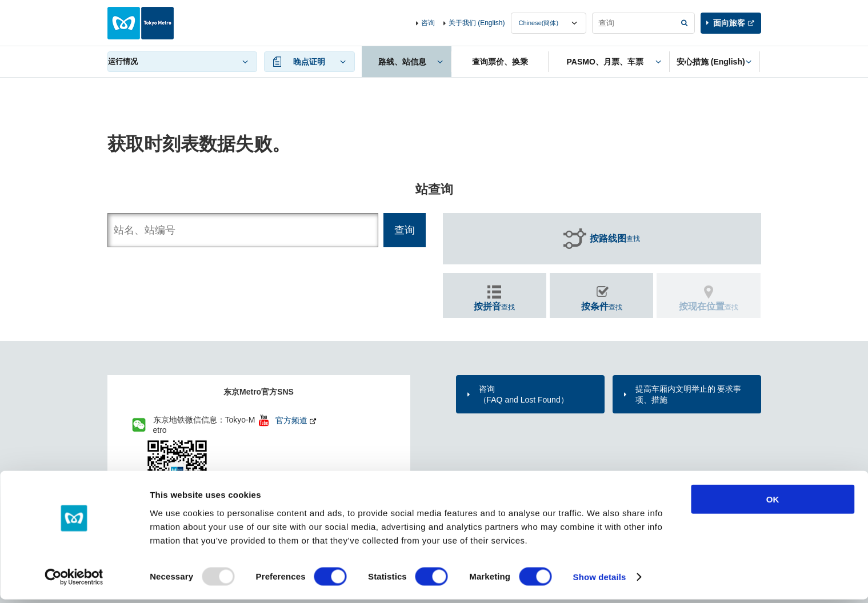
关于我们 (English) (477, 23)
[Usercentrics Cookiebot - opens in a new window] (74, 581)
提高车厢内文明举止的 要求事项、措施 (689, 394)
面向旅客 (729, 23)
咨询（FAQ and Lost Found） (524, 394)
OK (773, 503)
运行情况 (123, 61)
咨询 (428, 23)
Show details (600, 580)
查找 (615, 239)
